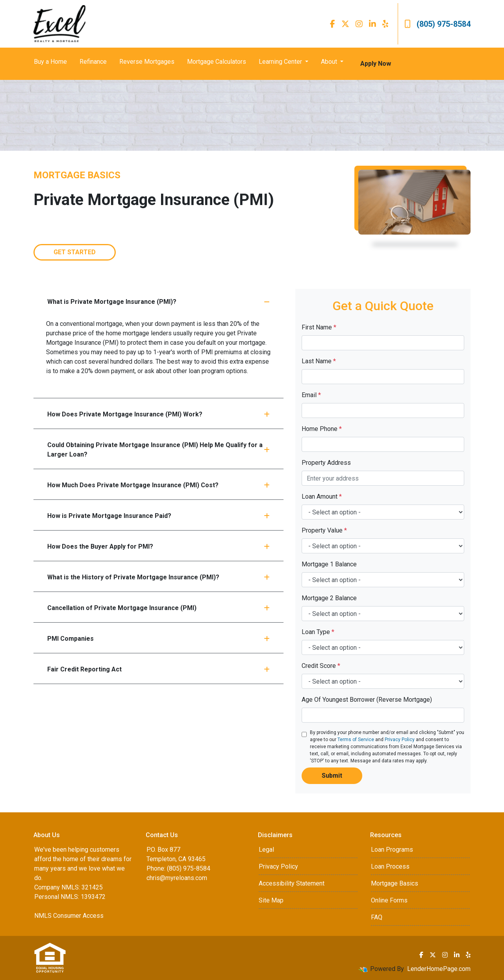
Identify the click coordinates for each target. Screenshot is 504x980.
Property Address (326, 463)
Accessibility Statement (292, 883)
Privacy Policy (400, 740)
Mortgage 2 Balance (329, 598)
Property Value (324, 530)
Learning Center (281, 62)
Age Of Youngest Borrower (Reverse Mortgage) (367, 700)
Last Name (319, 361)
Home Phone (322, 429)
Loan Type (318, 632)
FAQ (377, 917)
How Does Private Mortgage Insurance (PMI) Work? (158, 414)
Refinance (93, 62)
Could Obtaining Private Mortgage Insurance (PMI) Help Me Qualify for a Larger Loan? (158, 450)
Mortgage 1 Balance (329, 564)
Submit (332, 776)
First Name (319, 327)
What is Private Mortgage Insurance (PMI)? (158, 302)
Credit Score (321, 666)
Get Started (75, 252)
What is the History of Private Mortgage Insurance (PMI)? (158, 577)
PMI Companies (158, 639)
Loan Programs (392, 850)
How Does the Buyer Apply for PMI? (158, 546)
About (330, 62)
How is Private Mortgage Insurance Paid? (158, 516)
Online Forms (389, 900)
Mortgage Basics (395, 883)
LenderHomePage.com (439, 969)
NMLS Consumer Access (69, 916)
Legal (266, 850)
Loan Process (390, 866)
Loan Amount (322, 496)
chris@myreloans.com (177, 878)
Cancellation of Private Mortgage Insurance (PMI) (158, 608)
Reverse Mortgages (147, 62)
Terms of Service (356, 740)
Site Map (271, 900)
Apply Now (376, 64)
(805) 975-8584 (437, 24)
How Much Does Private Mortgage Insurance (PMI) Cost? (158, 485)
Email (311, 395)
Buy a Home (50, 62)
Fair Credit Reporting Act (158, 669)
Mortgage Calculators (217, 62)
